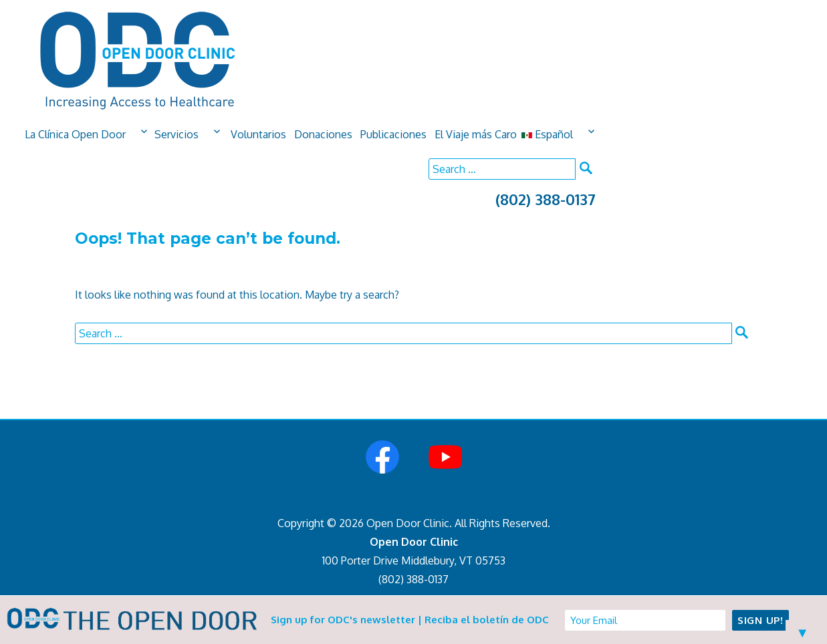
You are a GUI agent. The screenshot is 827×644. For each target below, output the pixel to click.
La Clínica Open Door (75, 134)
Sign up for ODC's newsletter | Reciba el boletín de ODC (410, 620)
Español (547, 134)
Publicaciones (393, 134)
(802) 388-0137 (546, 199)
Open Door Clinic (414, 542)
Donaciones (323, 134)
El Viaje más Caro (476, 134)
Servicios (176, 134)
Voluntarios (258, 134)
